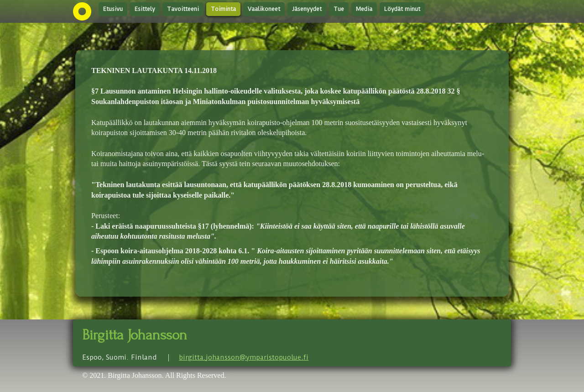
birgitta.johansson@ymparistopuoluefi (244, 357)
